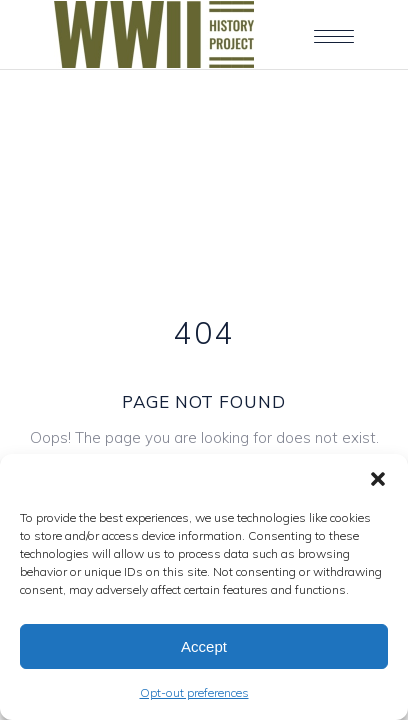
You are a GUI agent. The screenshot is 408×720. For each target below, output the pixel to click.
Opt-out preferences (194, 692)
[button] (378, 479)
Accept (204, 646)
